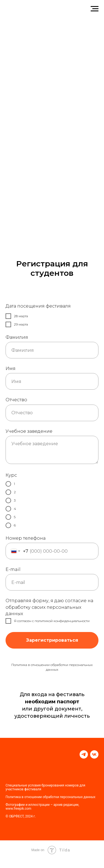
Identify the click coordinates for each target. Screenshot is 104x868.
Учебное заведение (29, 431)
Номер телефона (26, 538)
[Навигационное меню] (95, 9)
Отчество (16, 400)
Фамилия (17, 337)
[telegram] (84, 754)
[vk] (94, 754)
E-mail (13, 569)
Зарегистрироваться (52, 640)
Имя (11, 369)
